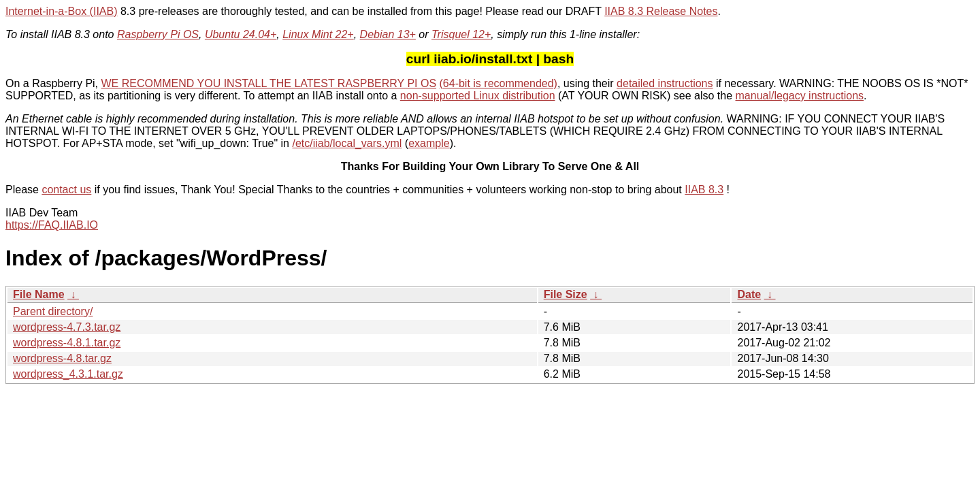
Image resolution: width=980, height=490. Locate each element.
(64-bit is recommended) (499, 83)
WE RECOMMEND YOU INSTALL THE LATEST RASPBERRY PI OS (269, 83)
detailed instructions (665, 83)
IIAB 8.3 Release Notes (661, 11)
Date (749, 294)
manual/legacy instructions (800, 96)
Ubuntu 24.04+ (241, 34)
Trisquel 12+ (461, 34)
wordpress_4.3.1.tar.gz (68, 374)
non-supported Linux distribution (478, 96)
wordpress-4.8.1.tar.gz (67, 343)
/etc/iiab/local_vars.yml (347, 143)
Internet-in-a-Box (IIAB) (62, 11)
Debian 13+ (388, 34)
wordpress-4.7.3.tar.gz (67, 327)
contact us (66, 190)
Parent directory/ (53, 311)
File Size (566, 294)
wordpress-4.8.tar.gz (62, 358)
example (429, 143)
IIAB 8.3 (704, 190)
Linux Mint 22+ (318, 34)
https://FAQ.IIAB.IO (52, 225)
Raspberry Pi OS (158, 34)
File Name (39, 294)
